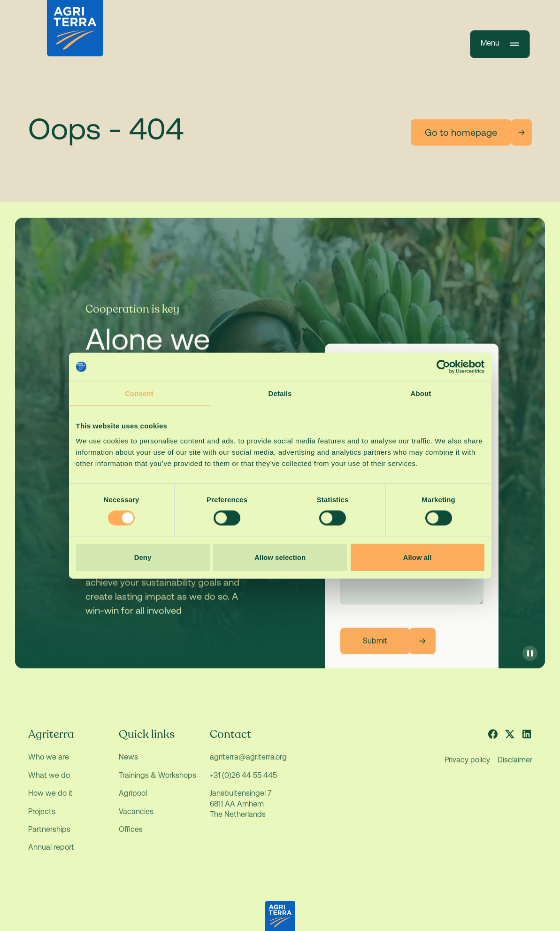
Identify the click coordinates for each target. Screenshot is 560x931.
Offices (131, 837)
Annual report (51, 855)
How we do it (50, 801)
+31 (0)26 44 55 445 (243, 783)
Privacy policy (467, 767)
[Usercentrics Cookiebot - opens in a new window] (443, 367)
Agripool (133, 801)
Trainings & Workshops (157, 783)
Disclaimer (514, 767)
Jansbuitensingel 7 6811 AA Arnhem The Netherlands (241, 811)
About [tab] (421, 393)
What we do (49, 783)
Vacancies (136, 819)
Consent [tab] (139, 393)
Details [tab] (280, 393)
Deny (143, 557)
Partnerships (49, 837)
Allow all (418, 557)
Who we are (49, 764)
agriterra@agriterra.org (248, 764)
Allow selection (280, 557)
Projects (42, 819)
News (128, 764)
